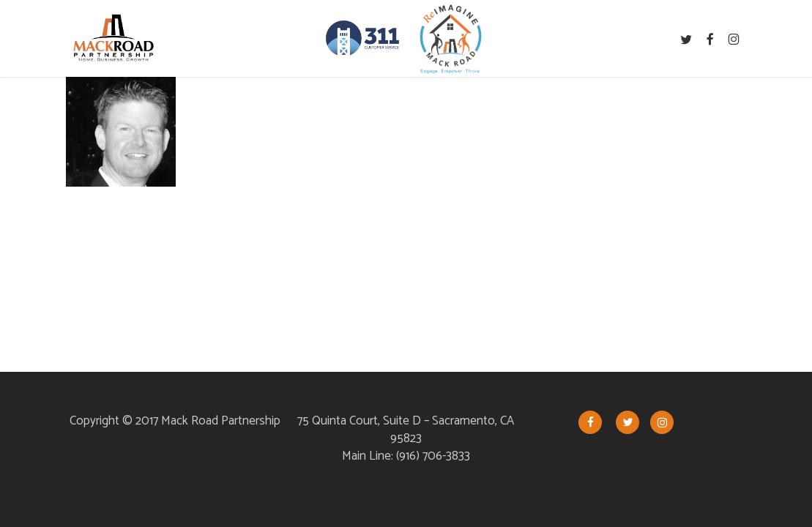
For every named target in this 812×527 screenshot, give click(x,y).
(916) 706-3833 (433, 456)
